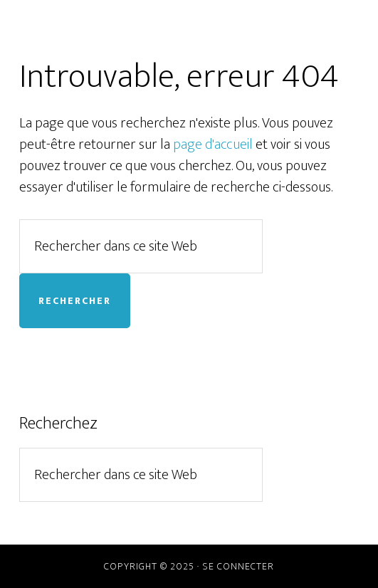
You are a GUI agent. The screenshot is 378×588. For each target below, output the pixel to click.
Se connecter (238, 566)
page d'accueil (213, 145)
